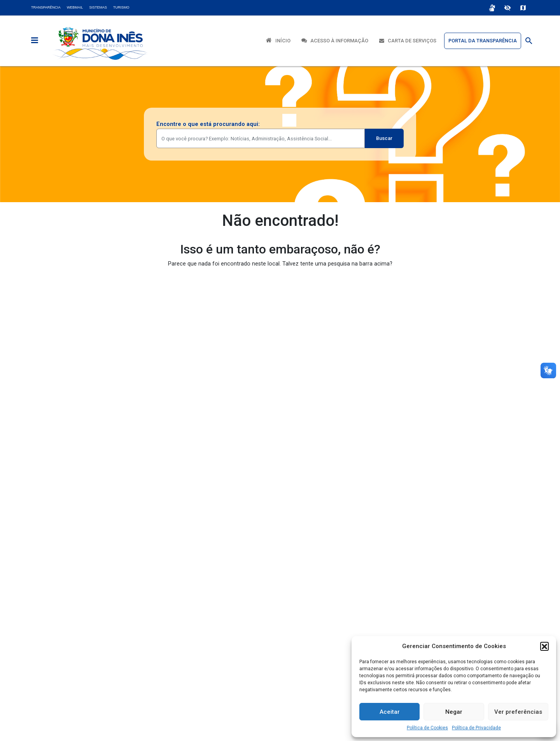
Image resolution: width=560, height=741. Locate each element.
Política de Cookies (427, 728)
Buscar (384, 138)
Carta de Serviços (408, 41)
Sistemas (98, 7)
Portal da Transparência (483, 41)
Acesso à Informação (335, 41)
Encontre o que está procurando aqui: (208, 124)
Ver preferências (518, 712)
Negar (454, 712)
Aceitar (390, 712)
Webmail (75, 7)
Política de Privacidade (476, 728)
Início (278, 40)
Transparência (46, 7)
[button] (544, 646)
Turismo (121, 7)
